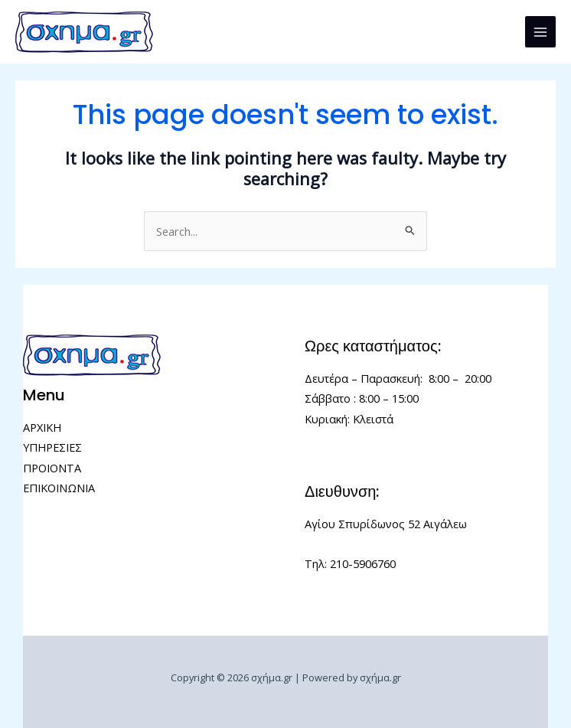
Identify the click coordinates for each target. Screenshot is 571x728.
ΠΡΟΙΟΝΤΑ (52, 468)
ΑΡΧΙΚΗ (42, 427)
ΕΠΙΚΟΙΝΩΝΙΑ (59, 488)
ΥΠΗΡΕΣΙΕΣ (52, 447)
